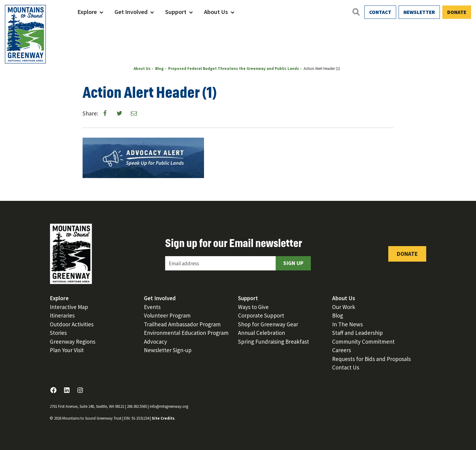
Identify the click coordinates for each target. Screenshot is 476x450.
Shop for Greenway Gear (268, 324)
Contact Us (346, 367)
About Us (216, 12)
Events (152, 307)
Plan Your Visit (67, 350)
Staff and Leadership (357, 333)
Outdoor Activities (72, 324)
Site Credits (163, 418)
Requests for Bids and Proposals (371, 359)
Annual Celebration (262, 333)
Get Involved (131, 12)
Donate (457, 12)
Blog (338, 315)
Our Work (344, 307)
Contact (380, 12)
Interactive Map (69, 307)
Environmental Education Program (186, 333)
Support (176, 12)
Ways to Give (253, 307)
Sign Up (293, 263)
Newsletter (419, 12)
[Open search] (356, 12)
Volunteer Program (167, 315)
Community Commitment (363, 342)
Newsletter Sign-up (168, 350)
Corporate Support (261, 315)
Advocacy (155, 342)
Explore (87, 12)
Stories (58, 333)
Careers (342, 350)
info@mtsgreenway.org (169, 406)
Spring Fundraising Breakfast (274, 342)
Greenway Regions (73, 342)
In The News (347, 324)
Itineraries (62, 315)
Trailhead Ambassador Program (182, 324)
